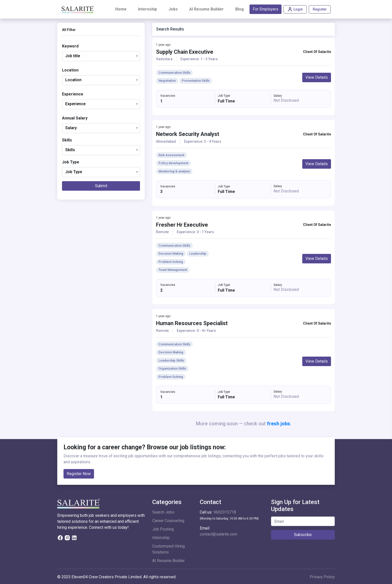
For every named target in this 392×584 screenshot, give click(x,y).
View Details (317, 77)
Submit (101, 186)
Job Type (71, 162)
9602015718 (225, 512)
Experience (73, 94)
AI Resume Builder (206, 9)
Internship (147, 9)
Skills (67, 140)
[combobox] (101, 56)
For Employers (265, 9)
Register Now (79, 474)
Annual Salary (75, 118)
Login (295, 9)
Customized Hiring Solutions (168, 549)
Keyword (70, 46)
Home (122, 9)
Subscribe (303, 535)
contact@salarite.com (218, 534)
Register (320, 9)
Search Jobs (163, 512)
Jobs (173, 9)
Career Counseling (168, 521)
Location (70, 70)
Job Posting (163, 529)
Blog (239, 9)
